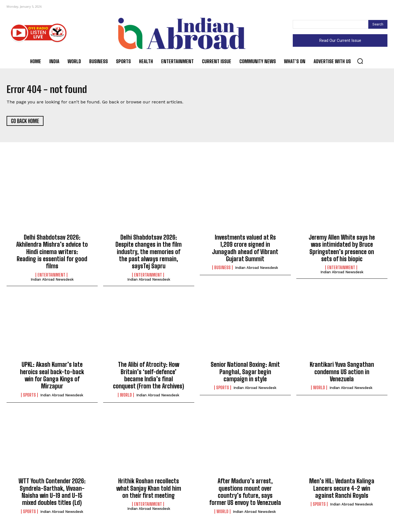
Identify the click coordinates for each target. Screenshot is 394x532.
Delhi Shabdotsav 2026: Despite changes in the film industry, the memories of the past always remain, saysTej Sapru (149, 254)
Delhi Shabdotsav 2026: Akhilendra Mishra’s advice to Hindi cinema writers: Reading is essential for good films (52, 254)
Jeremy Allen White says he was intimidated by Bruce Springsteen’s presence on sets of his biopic (342, 250)
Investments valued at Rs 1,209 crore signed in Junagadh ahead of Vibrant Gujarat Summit (245, 250)
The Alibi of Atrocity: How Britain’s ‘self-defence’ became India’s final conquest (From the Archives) (149, 377)
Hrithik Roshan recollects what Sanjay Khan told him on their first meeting (149, 490)
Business (222, 270)
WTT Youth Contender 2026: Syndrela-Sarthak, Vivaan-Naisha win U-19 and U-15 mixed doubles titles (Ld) (52, 494)
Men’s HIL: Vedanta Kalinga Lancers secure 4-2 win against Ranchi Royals (342, 490)
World (126, 397)
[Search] (378, 24)
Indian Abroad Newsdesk (52, 281)
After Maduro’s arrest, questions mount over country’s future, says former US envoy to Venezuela (245, 494)
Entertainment (51, 277)
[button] (360, 61)
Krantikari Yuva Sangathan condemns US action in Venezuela (342, 374)
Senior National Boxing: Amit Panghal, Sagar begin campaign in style (245, 374)
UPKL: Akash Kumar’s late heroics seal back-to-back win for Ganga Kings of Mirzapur (52, 377)
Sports (29, 397)
